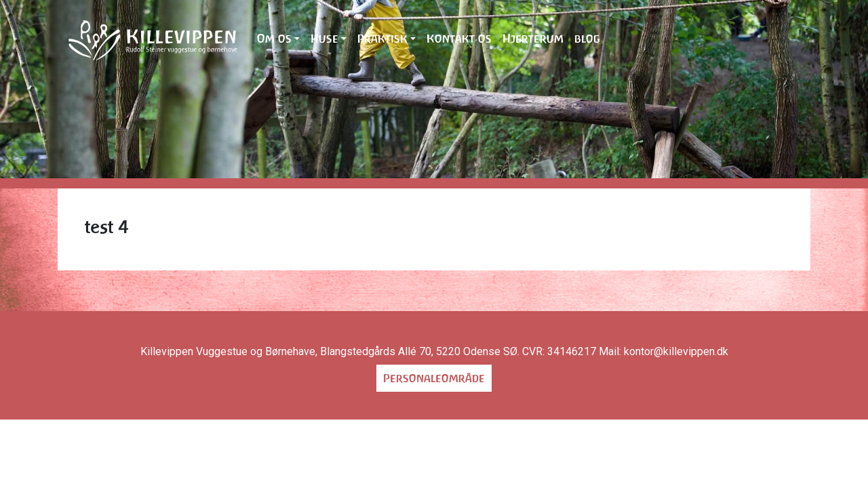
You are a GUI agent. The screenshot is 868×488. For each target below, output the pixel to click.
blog (587, 39)
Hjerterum (533, 39)
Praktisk (382, 39)
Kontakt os (459, 39)
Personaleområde (434, 378)
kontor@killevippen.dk (676, 351)
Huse (324, 39)
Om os (274, 39)
